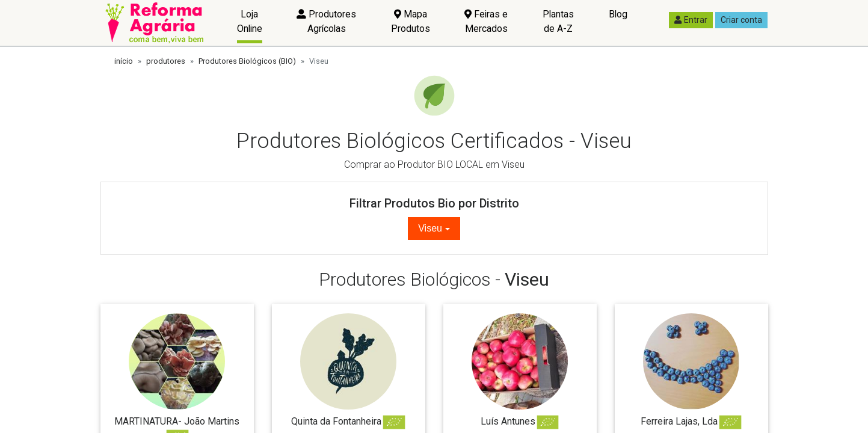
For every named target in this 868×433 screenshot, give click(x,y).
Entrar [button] (691, 20)
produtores (166, 61)
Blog (618, 14)
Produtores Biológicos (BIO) (247, 61)
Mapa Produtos (411, 21)
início (124, 61)
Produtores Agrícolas (326, 21)
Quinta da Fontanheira (336, 421)
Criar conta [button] (741, 20)
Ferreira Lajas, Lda (679, 421)
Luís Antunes (508, 421)
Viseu (430, 228)
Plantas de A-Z (558, 21)
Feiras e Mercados (486, 21)
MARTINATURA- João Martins (177, 421)
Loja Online (250, 21)
